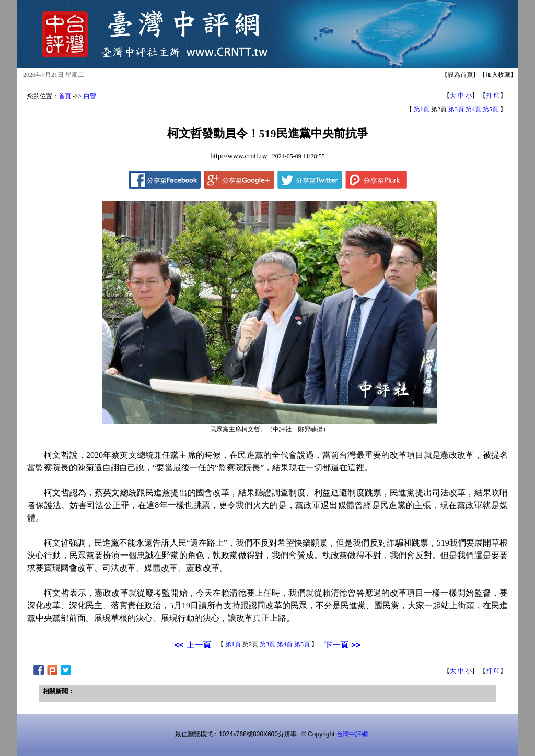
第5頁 (491, 109)
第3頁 (456, 109)
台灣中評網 (352, 734)
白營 (90, 96)
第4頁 (473, 109)
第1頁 (422, 109)
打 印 (493, 96)
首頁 (65, 96)
